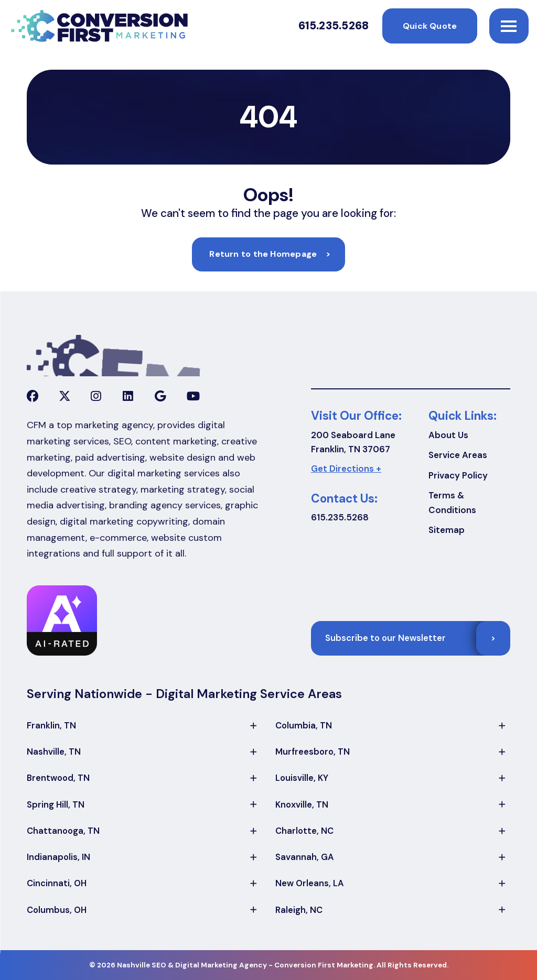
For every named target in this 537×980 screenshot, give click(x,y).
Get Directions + (346, 469)
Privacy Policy (458, 475)
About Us (448, 435)
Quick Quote (430, 26)
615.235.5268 (334, 26)
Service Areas (458, 455)
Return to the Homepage (270, 254)
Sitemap (447, 530)
